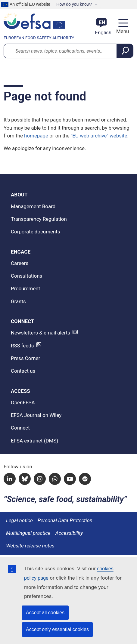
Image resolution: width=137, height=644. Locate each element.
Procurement (25, 288)
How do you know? (74, 4)
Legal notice (19, 520)
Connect (20, 428)
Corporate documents (36, 232)
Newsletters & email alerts (40, 333)
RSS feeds (22, 346)
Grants (18, 301)
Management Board (33, 206)
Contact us (23, 371)
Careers (20, 263)
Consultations (26, 276)
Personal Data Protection (65, 520)
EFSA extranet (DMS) (34, 441)
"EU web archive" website (99, 136)
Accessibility (69, 533)
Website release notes (30, 546)
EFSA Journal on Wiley (36, 415)
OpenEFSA (23, 402)
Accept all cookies (45, 613)
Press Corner (25, 358)
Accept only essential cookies (57, 629)
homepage (36, 136)
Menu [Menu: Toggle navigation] (122, 31)
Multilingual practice (28, 533)
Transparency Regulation (39, 219)
